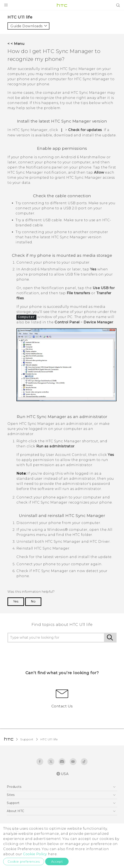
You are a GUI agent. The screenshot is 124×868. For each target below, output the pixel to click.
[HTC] (62, 5)
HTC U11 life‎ (49, 739)
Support (27, 739)
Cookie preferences (24, 862)
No (33, 601)
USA (65, 774)
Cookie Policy (35, 854)
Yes (16, 601)
